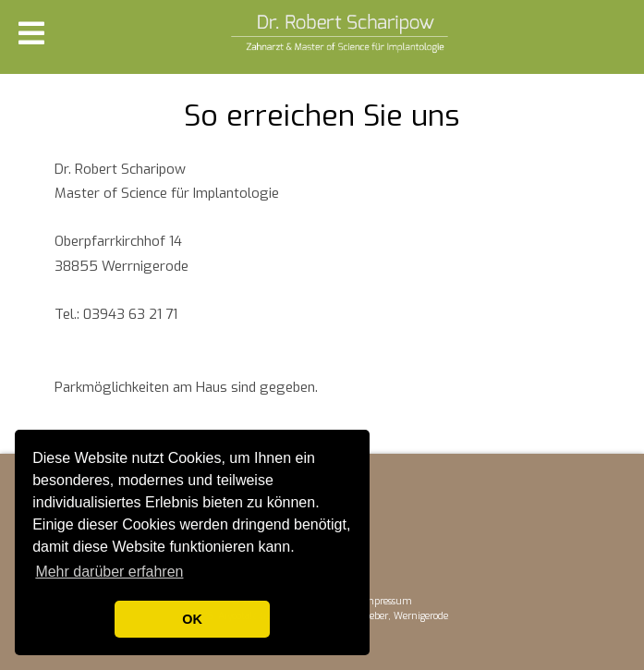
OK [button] (192, 619)
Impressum (387, 601)
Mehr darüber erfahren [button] (109, 572)
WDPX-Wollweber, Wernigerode (381, 616)
